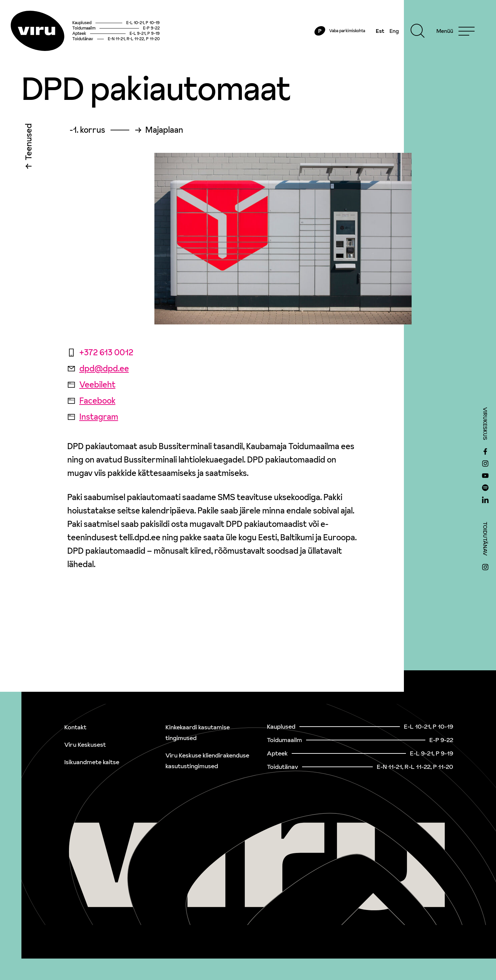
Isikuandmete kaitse (92, 762)
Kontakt (75, 727)
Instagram (93, 417)
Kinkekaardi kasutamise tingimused (198, 732)
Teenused (29, 143)
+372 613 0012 (100, 352)
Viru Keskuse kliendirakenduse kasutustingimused (207, 761)
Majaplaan (164, 130)
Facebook (91, 401)
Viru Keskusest (85, 745)
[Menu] (455, 31)
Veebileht (91, 385)
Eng (394, 31)
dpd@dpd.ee (98, 369)
